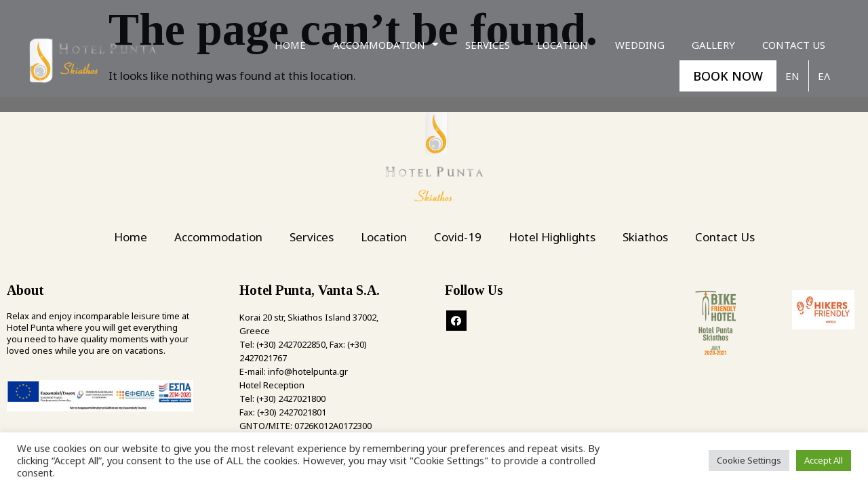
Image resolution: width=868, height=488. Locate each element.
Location (563, 45)
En (792, 76)
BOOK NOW (728, 76)
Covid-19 (458, 237)
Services (488, 45)
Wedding (640, 45)
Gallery (713, 45)
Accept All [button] (824, 460)
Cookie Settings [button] (749, 460)
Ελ (824, 76)
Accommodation (386, 44)
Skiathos (645, 237)
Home (290, 45)
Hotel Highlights (552, 237)
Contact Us (794, 45)
